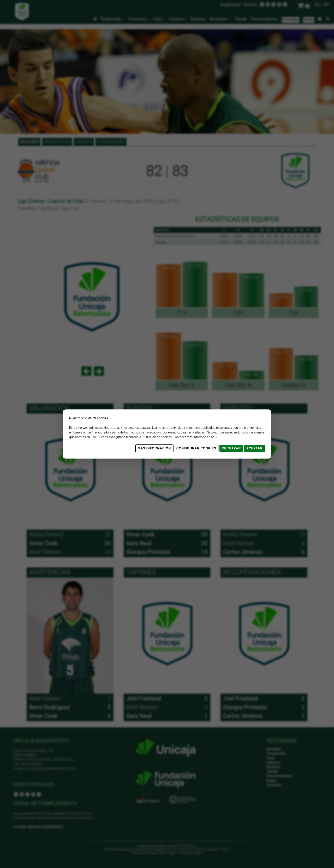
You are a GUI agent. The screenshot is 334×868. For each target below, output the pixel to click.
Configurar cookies (196, 448)
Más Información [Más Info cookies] (154, 448)
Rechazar (231, 448)
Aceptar (254, 448)
